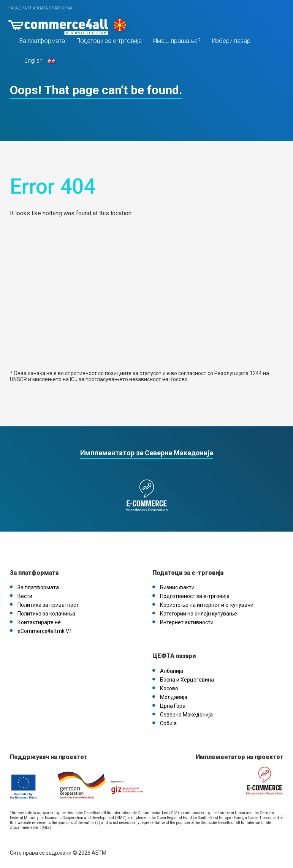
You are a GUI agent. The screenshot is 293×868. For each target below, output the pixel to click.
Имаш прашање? (177, 41)
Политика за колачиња (46, 614)
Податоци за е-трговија (109, 41)
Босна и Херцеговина (187, 680)
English (39, 61)
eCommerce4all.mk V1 (45, 631)
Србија (168, 723)
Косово (169, 688)
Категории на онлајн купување (199, 614)
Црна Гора (173, 706)
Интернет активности (187, 622)
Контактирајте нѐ (39, 622)
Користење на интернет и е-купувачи (207, 605)
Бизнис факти (177, 587)
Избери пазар (231, 41)
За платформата (42, 41)
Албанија (172, 671)
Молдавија (174, 697)
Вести (25, 596)
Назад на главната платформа (40, 8)
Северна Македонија (186, 715)
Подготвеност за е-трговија (195, 596)
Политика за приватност (48, 605)
